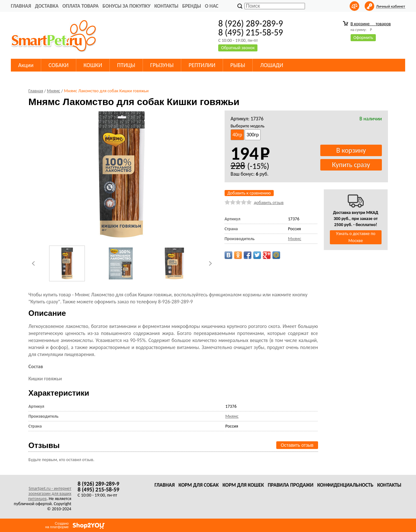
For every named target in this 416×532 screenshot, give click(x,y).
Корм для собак (199, 485)
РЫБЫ (238, 65)
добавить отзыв (269, 203)
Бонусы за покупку (126, 6)
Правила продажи (290, 485)
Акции (26, 65)
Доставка (47, 6)
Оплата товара (80, 6)
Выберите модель (248, 126)
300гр (253, 135)
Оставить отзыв (297, 445)
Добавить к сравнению (249, 193)
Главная (21, 6)
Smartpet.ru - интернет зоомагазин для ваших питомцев (50, 494)
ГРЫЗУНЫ (162, 65)
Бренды (192, 6)
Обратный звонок (238, 48)
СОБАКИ (59, 65)
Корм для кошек (243, 485)
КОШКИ (93, 65)
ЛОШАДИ (271, 65)
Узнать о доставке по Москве (356, 237)
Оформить (363, 38)
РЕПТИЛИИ (202, 65)
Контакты (167, 6)
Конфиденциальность (345, 485)
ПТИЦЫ (126, 65)
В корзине (371, 24)
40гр (237, 135)
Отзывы (44, 445)
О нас (212, 6)
